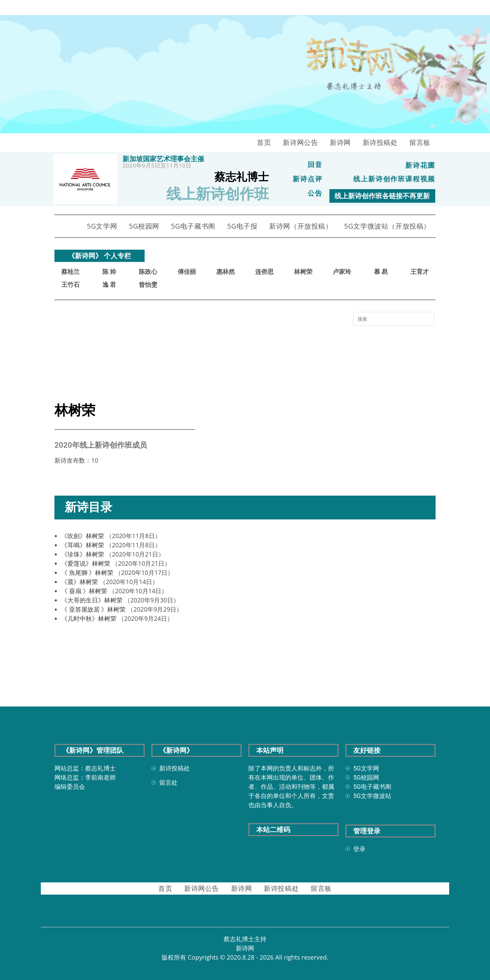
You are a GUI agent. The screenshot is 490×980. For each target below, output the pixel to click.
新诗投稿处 (380, 142)
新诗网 (340, 142)
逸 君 (109, 285)
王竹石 (70, 285)
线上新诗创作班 (218, 194)
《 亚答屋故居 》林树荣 (93, 609)
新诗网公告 (300, 142)
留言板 (420, 142)
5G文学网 (102, 226)
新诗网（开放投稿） (301, 226)
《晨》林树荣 (80, 582)
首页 (264, 142)
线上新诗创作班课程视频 (394, 179)
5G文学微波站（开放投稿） (387, 226)
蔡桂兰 (70, 272)
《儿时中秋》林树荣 (89, 618)
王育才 (420, 272)
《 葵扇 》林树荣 (84, 591)
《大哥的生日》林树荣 (92, 600)
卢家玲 (342, 272)
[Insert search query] (394, 319)
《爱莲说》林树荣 (86, 563)
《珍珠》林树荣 (83, 554)
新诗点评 (308, 179)
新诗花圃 (420, 165)
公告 (315, 193)
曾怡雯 (148, 285)
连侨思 (264, 272)
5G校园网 (144, 226)
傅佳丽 (187, 272)
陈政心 (148, 272)
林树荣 (303, 272)
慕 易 (381, 272)
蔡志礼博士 (242, 177)
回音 (315, 165)
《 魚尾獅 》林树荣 (87, 572)
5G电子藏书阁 (193, 226)
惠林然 (226, 272)
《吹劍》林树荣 (83, 536)
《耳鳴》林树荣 (83, 545)
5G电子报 (242, 226)
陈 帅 (109, 272)
